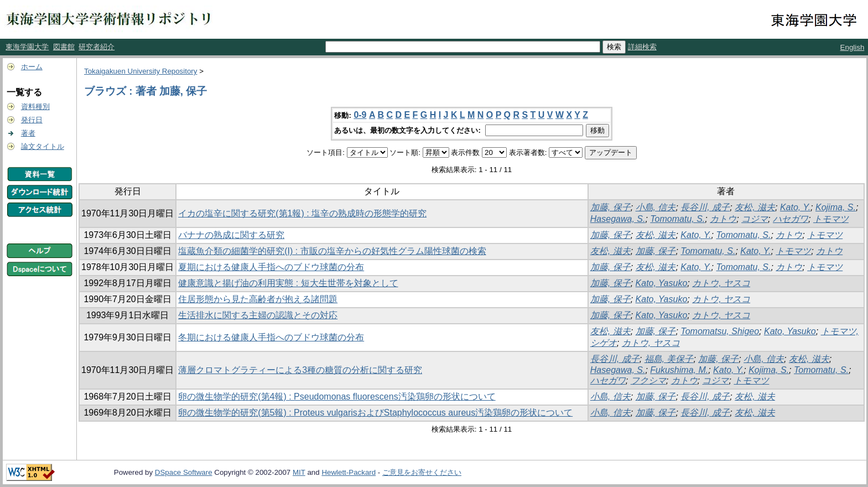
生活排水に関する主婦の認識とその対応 (258, 315)
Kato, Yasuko (662, 283)
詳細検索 (642, 47)
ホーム (32, 67)
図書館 (64, 47)
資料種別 (35, 107)
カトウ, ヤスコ (721, 283)
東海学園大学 (27, 47)
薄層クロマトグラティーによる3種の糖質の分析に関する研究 (300, 370)
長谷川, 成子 (705, 207)
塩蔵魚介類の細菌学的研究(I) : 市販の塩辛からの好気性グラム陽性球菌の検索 (332, 251)
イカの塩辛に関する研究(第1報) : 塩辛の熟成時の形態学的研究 (302, 213)
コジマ (755, 219)
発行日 (32, 120)
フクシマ (648, 380)
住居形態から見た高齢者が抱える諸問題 (258, 299)
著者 (28, 133)
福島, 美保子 (669, 359)
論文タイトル (43, 146)
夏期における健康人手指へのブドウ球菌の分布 (271, 267)
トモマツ (831, 219)
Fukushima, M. (679, 370)
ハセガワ (791, 219)
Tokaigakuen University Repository (141, 71)
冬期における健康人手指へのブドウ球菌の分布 (271, 337)
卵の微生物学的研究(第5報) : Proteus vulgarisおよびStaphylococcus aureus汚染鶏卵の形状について (375, 413)
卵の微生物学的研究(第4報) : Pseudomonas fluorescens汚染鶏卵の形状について (337, 397)
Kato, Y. (795, 207)
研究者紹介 (97, 47)
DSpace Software (184, 472)
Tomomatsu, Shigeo (720, 331)
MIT (299, 472)
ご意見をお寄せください (422, 472)
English (853, 47)
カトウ (723, 219)
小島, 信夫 (656, 207)
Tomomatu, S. (677, 219)
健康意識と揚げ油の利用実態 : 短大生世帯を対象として (288, 283)
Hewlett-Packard (349, 472)
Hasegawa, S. (618, 219)
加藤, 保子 (610, 207)
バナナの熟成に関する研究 (231, 235)
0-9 (360, 115)
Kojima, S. (836, 207)
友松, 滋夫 (755, 207)
